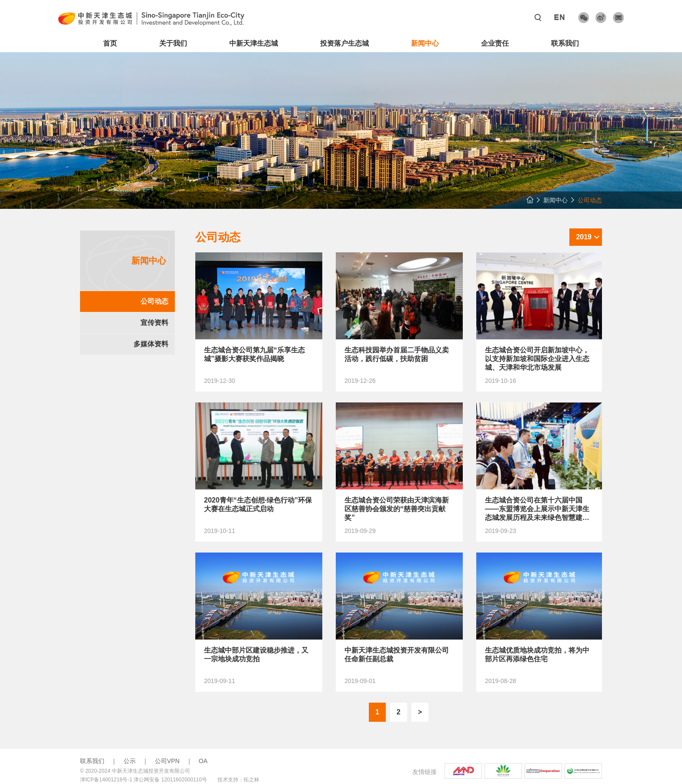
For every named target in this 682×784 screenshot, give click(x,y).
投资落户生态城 (344, 43)
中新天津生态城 (254, 43)
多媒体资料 (151, 344)
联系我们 (565, 43)
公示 (130, 761)
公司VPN (167, 761)
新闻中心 (425, 43)
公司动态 (154, 301)
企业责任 (495, 43)
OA (203, 761)
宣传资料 (154, 323)
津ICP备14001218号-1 (106, 780)
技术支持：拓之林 (238, 780)
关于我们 (173, 43)
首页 (110, 43)
